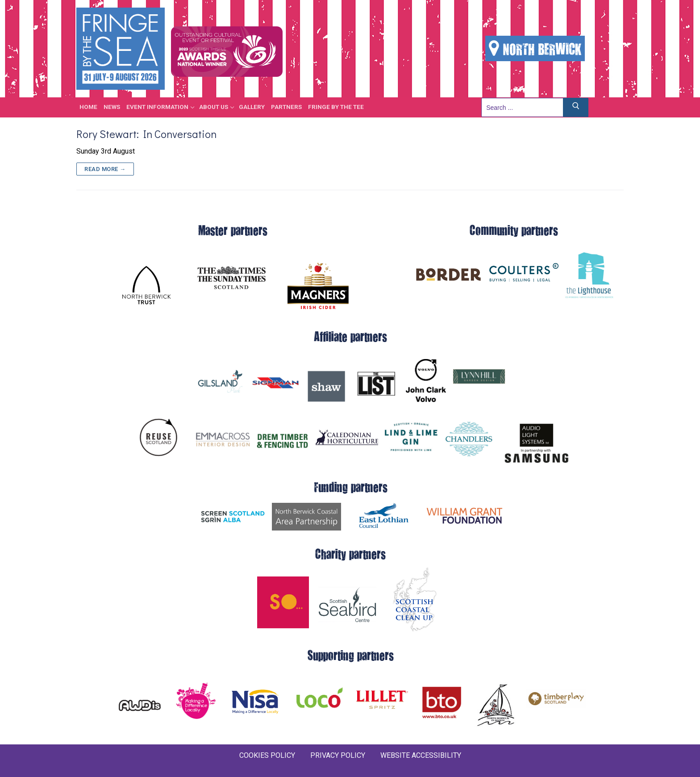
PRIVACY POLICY (338, 755)
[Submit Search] (576, 107)
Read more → (105, 169)
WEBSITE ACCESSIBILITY (421, 755)
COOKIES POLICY (267, 755)
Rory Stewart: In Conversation (146, 134)
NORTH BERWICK (535, 48)
